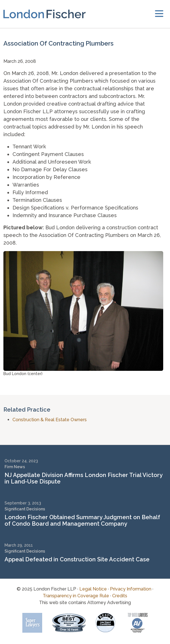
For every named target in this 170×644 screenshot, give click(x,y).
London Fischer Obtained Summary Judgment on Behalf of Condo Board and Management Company (82, 520)
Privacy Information (131, 589)
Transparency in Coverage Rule (76, 596)
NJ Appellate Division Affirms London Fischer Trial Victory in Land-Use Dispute (83, 478)
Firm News (15, 467)
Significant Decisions (25, 509)
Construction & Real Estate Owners (50, 420)
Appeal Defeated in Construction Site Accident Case (77, 559)
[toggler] (159, 14)
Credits (120, 596)
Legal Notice (93, 589)
